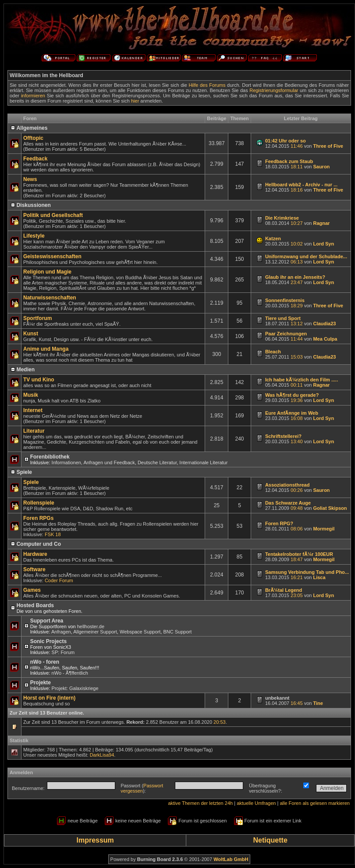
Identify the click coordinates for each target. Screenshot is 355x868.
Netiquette (270, 840)
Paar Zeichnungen (286, 334)
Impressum (95, 840)
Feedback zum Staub (289, 161)
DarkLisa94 (102, 755)
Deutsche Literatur (157, 462)
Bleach (273, 352)
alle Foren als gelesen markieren (315, 803)
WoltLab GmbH (231, 859)
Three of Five (328, 146)
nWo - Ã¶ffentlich (70, 673)
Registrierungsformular (274, 90)
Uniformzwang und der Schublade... (306, 256)
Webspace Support (140, 632)
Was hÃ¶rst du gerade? (292, 395)
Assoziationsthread (287, 485)
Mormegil (324, 529)
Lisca (319, 577)
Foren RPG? (279, 523)
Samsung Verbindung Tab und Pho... (307, 572)
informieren (33, 96)
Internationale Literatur (203, 462)
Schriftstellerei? (283, 436)
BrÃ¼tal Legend (284, 590)
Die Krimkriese (282, 218)
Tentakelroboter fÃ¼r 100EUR (299, 554)
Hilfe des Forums (207, 85)
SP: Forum (63, 652)
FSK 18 (53, 534)
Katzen (273, 238)
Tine (318, 703)
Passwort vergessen (142, 788)
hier (135, 101)
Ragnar (321, 223)
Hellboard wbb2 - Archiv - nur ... (301, 185)
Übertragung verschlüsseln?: (266, 788)
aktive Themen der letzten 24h (200, 803)
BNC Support (177, 632)
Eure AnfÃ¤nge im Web (292, 413)
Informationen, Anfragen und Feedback (93, 462)
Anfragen (61, 632)
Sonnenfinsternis (285, 300)
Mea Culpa (325, 339)
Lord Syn (323, 244)
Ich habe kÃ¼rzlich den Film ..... (302, 380)
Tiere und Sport (283, 318)
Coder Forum (59, 580)
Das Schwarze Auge (288, 503)
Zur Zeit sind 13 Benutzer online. (47, 713)
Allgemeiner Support (95, 632)
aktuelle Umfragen (256, 803)
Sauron (321, 167)
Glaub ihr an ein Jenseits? (295, 277)
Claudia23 (324, 324)
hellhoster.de (91, 626)
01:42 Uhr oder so (286, 141)
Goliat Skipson (330, 508)
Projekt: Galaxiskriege (75, 688)
